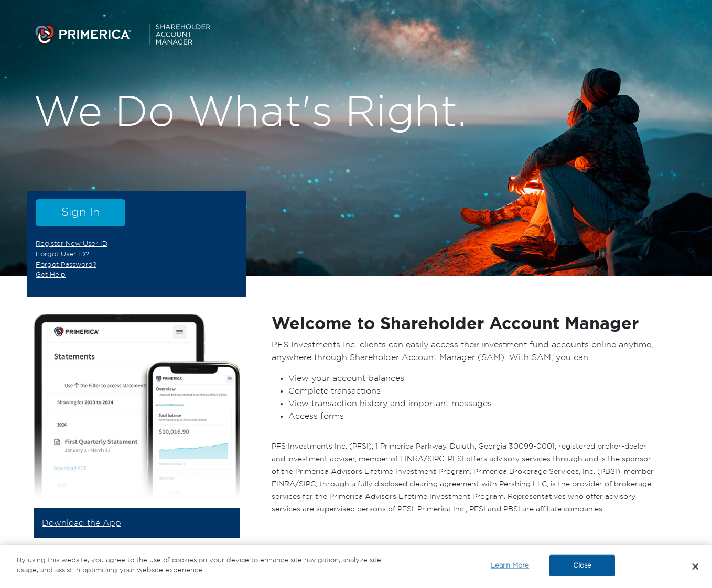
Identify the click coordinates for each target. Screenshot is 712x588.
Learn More (510, 567)
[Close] (696, 568)
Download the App (82, 523)
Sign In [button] (80, 212)
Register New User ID (72, 244)
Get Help (51, 275)
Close (582, 567)
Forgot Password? (66, 265)
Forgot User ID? (62, 254)
